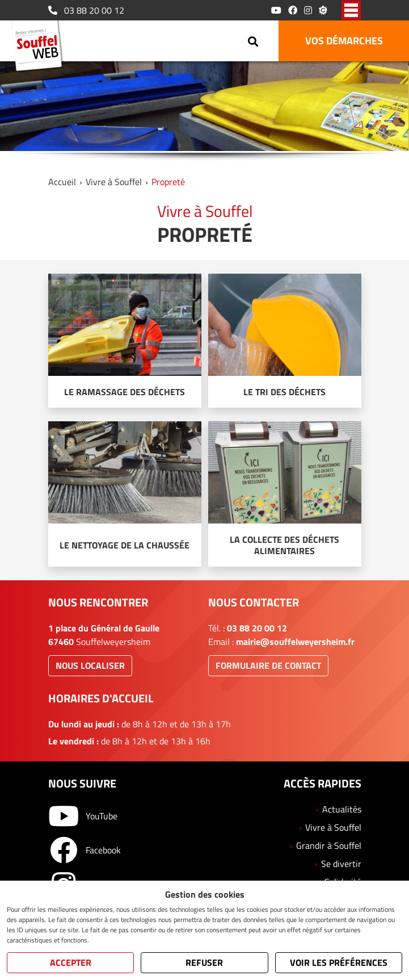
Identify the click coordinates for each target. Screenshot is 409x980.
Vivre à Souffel (114, 182)
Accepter (71, 962)
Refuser (204, 962)
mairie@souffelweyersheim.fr (295, 642)
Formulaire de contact (268, 665)
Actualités (342, 809)
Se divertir (341, 864)
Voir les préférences (339, 962)
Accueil (62, 182)
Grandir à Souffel (329, 845)
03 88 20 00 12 (86, 10)
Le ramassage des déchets (125, 392)
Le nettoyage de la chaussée (125, 545)
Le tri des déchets (284, 392)
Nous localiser (90, 665)
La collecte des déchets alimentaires (284, 545)
